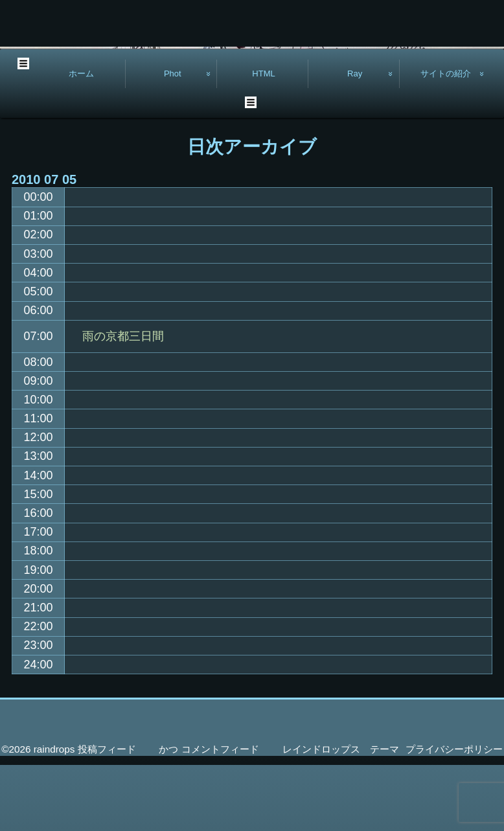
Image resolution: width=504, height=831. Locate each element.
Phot (173, 140)
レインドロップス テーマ (341, 815)
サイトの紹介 (446, 140)
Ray (355, 140)
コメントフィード (220, 815)
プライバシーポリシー (454, 815)
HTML (264, 140)
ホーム (81, 140)
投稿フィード (107, 815)
